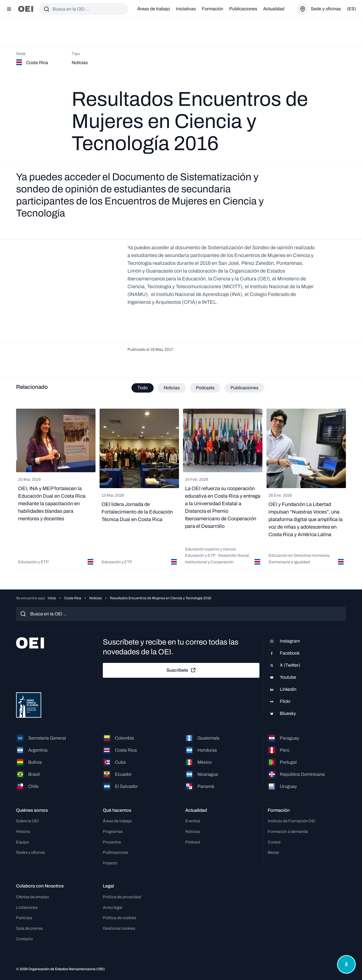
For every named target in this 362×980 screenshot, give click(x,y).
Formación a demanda (288, 832)
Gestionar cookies (119, 928)
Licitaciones (27, 907)
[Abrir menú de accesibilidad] (346, 964)
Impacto (110, 863)
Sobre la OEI (27, 821)
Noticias (96, 598)
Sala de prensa (29, 928)
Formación (213, 9)
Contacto (24, 939)
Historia (23, 832)
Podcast (193, 842)
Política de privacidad (122, 897)
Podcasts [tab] (205, 388)
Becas (273, 852)
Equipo (22, 842)
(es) (351, 9)
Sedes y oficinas (31, 852)
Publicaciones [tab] (244, 388)
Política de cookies (120, 918)
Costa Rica (73, 598)
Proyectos (112, 842)
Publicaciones (243, 9)
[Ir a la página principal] (26, 9)
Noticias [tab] (172, 388)
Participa (24, 918)
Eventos (193, 821)
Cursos (274, 842)
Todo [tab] (143, 388)
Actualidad (274, 9)
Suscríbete (181, 670)
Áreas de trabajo (154, 9)
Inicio (52, 598)
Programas (113, 832)
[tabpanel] (181, 489)
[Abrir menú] (9, 9)
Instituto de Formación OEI (292, 821)
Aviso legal (113, 907)
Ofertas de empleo (33, 897)
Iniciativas (186, 9)
